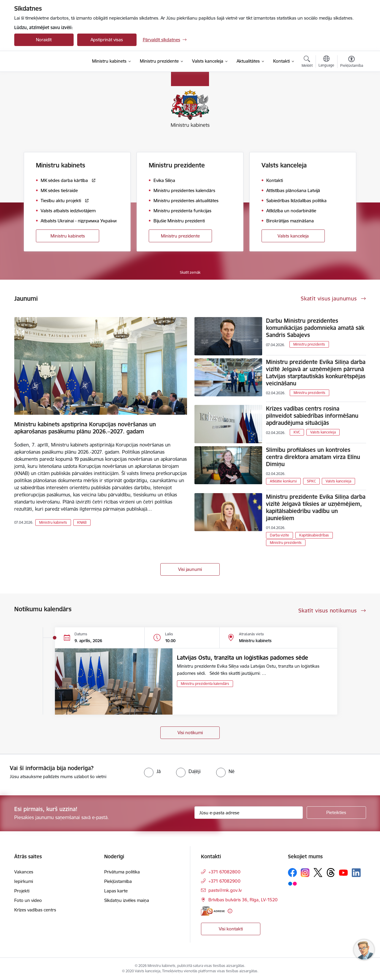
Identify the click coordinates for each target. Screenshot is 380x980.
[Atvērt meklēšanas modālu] (307, 62)
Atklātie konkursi (283, 481)
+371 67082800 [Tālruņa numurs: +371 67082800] (224, 872)
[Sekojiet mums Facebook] (292, 873)
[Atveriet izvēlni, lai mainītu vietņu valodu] (326, 62)
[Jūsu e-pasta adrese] (249, 813)
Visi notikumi (190, 733)
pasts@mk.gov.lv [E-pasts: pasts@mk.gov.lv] (225, 890)
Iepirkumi (24, 881)
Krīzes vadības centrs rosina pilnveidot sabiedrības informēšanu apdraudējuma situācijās (312, 416)
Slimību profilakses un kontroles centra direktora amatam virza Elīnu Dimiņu (313, 457)
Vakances (24, 872)
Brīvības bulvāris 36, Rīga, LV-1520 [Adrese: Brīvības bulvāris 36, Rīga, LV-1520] (243, 900)
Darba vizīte (280, 535)
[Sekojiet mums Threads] (331, 873)
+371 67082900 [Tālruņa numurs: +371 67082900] (224, 881)
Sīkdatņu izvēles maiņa (127, 900)
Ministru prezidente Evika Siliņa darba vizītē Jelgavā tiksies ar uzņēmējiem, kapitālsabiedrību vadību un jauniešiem (316, 507)
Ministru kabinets (68, 236)
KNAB (82, 522)
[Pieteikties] (336, 813)
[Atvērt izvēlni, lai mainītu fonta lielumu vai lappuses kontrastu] (352, 62)
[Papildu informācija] (230, 911)
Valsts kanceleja (293, 236)
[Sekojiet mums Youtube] (343, 872)
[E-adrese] (213, 911)
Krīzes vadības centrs (35, 910)
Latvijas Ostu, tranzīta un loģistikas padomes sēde (243, 658)
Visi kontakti (231, 929)
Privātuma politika (122, 872)
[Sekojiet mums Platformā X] (318, 873)
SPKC (311, 481)
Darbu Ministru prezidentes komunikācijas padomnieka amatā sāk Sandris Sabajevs (315, 328)
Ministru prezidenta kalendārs (205, 684)
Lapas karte (116, 891)
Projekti (22, 891)
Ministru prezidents (309, 344)
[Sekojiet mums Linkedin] (356, 873)
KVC (297, 432)
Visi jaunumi (190, 569)
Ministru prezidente (180, 236)
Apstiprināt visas (107, 40)
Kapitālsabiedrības (314, 535)
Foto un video (28, 900)
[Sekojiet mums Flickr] (292, 883)
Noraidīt (44, 40)
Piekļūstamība (118, 881)
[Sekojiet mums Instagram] (305, 873)
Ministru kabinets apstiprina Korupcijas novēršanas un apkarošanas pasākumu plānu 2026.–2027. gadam (85, 428)
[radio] (152, 771)
